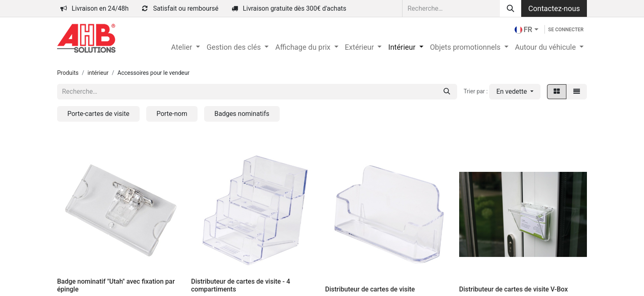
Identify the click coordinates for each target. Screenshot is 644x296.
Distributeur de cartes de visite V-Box (514, 289)
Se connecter (566, 30)
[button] (515, 92)
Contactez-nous (554, 8)
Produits (68, 73)
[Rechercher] (511, 8)
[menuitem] (185, 47)
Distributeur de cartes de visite (370, 289)
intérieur (98, 73)
